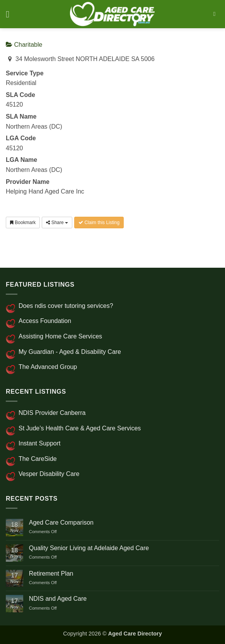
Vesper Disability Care (49, 474)
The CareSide (38, 459)
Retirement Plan (51, 573)
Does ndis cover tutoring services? (66, 306)
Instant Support (40, 443)
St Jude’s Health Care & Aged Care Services (80, 428)
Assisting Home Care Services (60, 336)
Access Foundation (45, 321)
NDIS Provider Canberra (52, 413)
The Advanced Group (48, 367)
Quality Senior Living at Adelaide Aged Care (89, 548)
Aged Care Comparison (61, 523)
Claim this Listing (99, 223)
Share (57, 223)
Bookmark (23, 223)
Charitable (24, 45)
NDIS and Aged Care (58, 599)
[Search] (216, 14)
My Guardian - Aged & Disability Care (70, 352)
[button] (10, 14)
